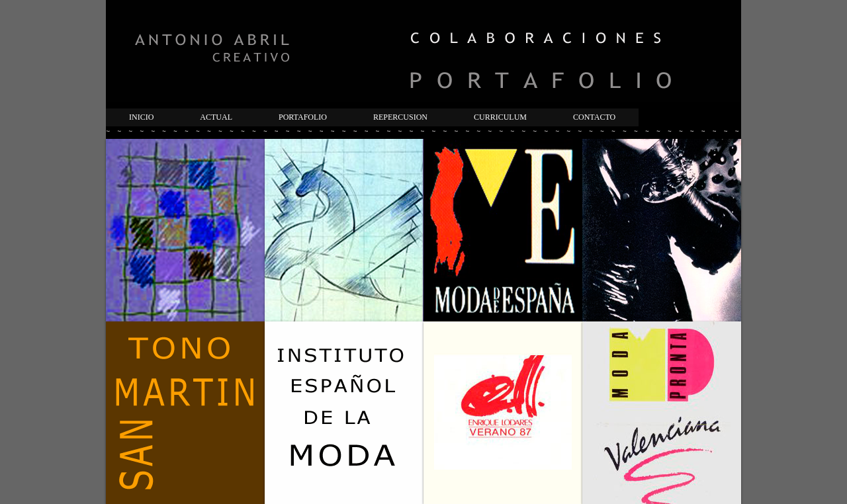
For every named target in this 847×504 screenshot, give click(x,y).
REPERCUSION (400, 117)
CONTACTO (594, 117)
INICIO (141, 117)
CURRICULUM (500, 117)
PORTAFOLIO (303, 117)
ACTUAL (216, 117)
